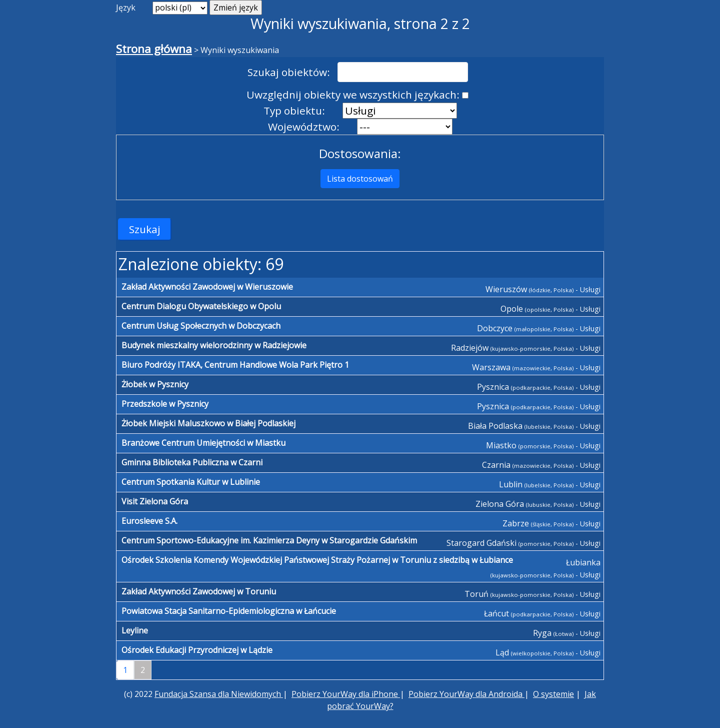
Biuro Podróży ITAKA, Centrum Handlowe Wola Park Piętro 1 (235, 365)
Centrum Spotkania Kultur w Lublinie (191, 482)
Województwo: (304, 127)
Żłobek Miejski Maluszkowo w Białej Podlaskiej (208, 423)
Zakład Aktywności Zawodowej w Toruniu (199, 591)
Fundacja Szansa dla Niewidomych (219, 694)
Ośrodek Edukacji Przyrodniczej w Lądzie (197, 650)
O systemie (553, 694)
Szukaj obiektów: (289, 72)
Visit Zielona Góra (155, 501)
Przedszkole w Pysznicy (165, 404)
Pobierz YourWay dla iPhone (346, 694)
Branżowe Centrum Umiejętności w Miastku (203, 443)
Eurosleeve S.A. (149, 521)
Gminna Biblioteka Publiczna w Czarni (192, 462)
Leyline (135, 630)
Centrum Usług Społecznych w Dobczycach (201, 326)
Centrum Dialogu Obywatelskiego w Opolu (201, 306)
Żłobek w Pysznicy (155, 384)
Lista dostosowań (360, 179)
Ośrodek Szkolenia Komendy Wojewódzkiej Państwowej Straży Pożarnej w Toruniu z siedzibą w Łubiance (317, 560)
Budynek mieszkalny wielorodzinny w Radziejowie (214, 345)
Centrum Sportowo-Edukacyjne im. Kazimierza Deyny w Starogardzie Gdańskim (269, 540)
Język (126, 8)
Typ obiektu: (294, 111)
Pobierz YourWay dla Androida (466, 694)
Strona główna (154, 49)
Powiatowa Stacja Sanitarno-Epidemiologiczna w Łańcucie (229, 611)
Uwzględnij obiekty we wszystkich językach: (353, 95)
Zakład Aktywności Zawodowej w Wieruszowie (207, 287)
